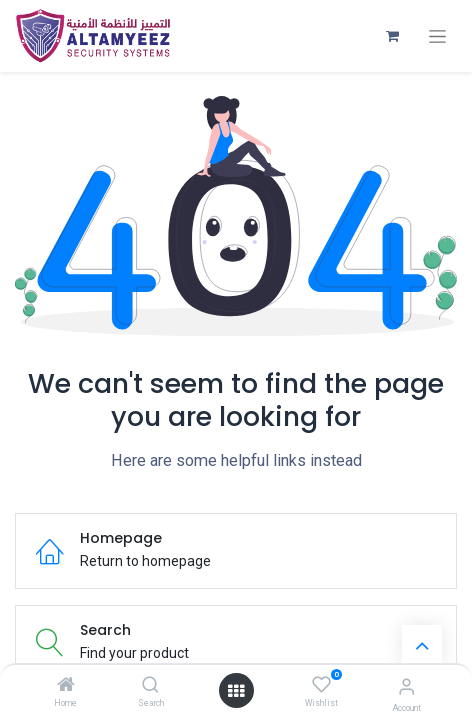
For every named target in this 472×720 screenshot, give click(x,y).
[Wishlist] (321, 685)
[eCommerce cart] (392, 36)
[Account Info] (406, 686)
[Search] (150, 686)
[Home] (66, 686)
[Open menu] (236, 691)
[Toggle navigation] (437, 36)
